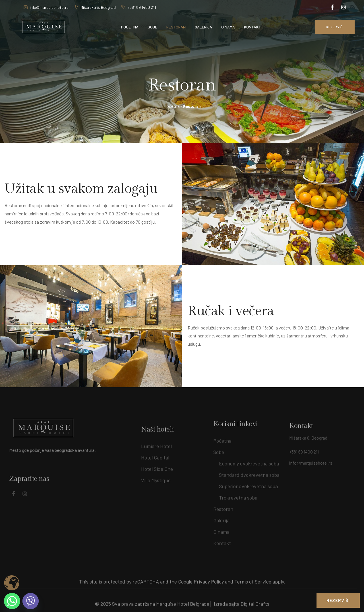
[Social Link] (332, 7)
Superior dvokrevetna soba (248, 484)
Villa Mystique (156, 485)
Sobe (219, 450)
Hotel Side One (157, 473)
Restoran (223, 507)
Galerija (221, 518)
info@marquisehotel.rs (46, 7)
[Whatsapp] (12, 601)
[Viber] (31, 601)
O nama (221, 529)
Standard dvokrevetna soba (249, 473)
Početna (222, 438)
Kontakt (222, 541)
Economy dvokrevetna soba (249, 461)
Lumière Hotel (156, 450)
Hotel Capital (155, 462)
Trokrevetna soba (238, 495)
